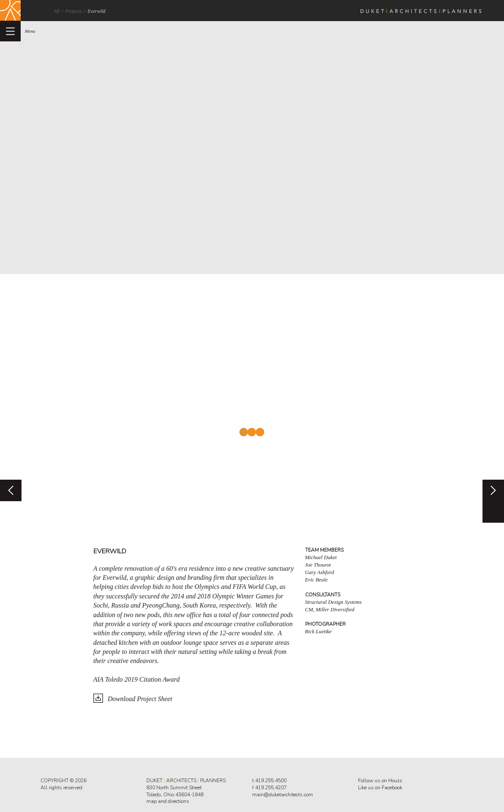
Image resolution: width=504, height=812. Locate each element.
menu (30, 31)
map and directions (168, 801)
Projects (74, 11)
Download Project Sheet (140, 699)
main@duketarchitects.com (283, 795)
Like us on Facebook (380, 788)
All (57, 11)
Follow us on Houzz (380, 781)
